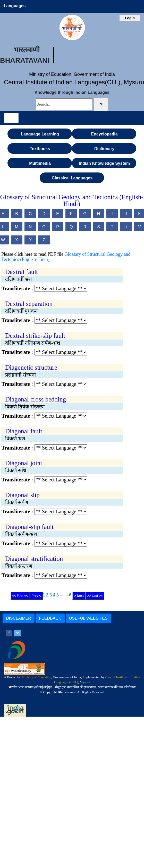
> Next (79, 596)
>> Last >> (95, 596)
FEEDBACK (50, 618)
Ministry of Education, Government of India (72, 74)
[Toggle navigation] (11, 118)
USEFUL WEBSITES (88, 618)
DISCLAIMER (19, 618)
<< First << (20, 596)
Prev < (36, 596)
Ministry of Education (36, 677)
